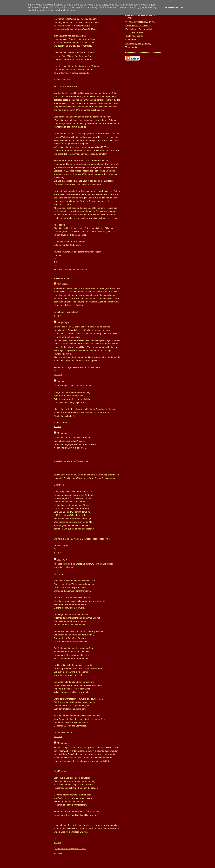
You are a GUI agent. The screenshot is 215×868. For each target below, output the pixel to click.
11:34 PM (58, 737)
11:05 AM (58, 375)
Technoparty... (132, 47)
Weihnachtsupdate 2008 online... (141, 22)
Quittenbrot (131, 40)
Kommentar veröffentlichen (70, 849)
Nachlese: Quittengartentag (138, 43)
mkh (59, 284)
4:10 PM (57, 316)
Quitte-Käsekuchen (134, 36)
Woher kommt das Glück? (138, 25)
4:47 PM (84, 269)
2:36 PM (57, 427)
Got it (185, 8)
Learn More (172, 8)
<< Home (58, 853)
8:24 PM (57, 553)
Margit (60, 322)
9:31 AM (57, 843)
